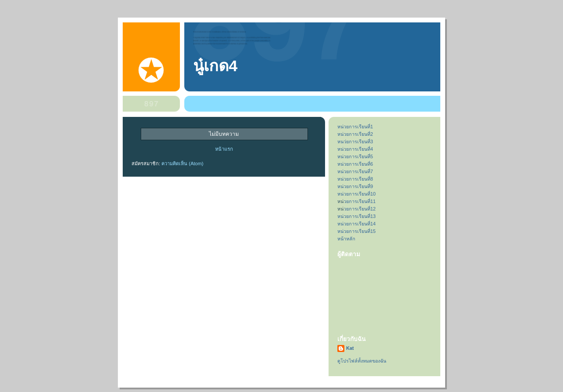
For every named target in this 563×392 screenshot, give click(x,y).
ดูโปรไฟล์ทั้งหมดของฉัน (362, 361)
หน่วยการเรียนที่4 (355, 149)
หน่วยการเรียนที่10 (356, 194)
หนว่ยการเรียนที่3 (355, 142)
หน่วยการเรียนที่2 (355, 134)
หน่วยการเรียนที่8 (355, 179)
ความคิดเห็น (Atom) (182, 163)
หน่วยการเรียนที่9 (355, 186)
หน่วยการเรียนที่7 (355, 171)
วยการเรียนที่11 (360, 201)
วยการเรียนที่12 (360, 209)
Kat (350, 348)
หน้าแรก (224, 149)
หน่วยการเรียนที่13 (356, 216)
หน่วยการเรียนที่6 (355, 164)
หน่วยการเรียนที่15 (356, 231)
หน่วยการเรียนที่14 (356, 224)
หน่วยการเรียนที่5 (355, 156)
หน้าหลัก (346, 239)
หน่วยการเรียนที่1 (355, 127)
